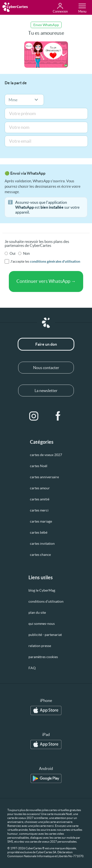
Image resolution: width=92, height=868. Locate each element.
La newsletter (46, 391)
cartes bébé (39, 532)
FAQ (32, 668)
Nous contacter (46, 368)
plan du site (37, 613)
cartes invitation (42, 544)
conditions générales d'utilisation (55, 261)
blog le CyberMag (42, 590)
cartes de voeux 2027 (46, 455)
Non (26, 253)
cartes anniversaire (44, 477)
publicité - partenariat (45, 635)
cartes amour (40, 488)
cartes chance (40, 555)
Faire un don (46, 344)
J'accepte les (45, 261)
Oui (13, 253)
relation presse (40, 646)
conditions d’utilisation (46, 601)
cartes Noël (39, 466)
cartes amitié (40, 499)
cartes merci (39, 510)
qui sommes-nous (42, 624)
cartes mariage (41, 521)
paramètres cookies (43, 657)
